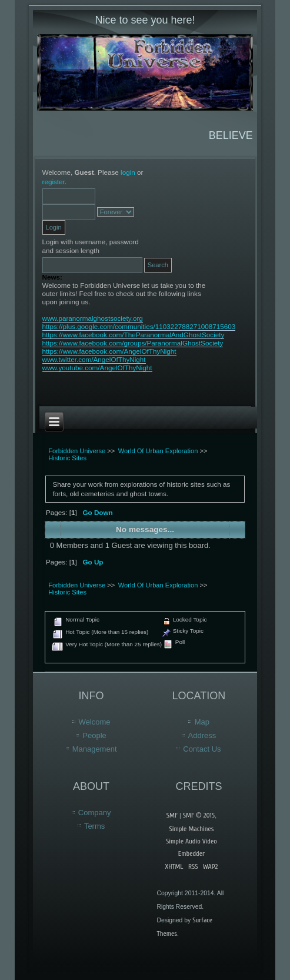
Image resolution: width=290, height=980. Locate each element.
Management (95, 749)
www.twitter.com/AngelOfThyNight (94, 359)
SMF (172, 815)
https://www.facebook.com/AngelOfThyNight (109, 351)
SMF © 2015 (199, 815)
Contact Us (202, 749)
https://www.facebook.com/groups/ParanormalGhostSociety (133, 343)
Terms (94, 826)
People (94, 735)
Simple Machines (191, 829)
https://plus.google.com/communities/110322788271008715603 (139, 326)
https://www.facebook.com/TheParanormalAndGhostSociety (134, 335)
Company (95, 813)
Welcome (95, 722)
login (128, 172)
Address (202, 735)
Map (202, 722)
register (54, 182)
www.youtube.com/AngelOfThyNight (97, 368)
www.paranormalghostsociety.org (93, 318)
